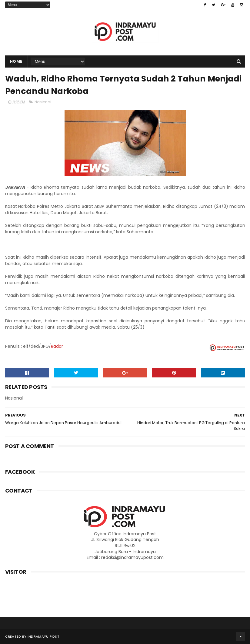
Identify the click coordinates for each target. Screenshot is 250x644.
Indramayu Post (43, 636)
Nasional (43, 102)
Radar (57, 346)
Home (16, 61)
